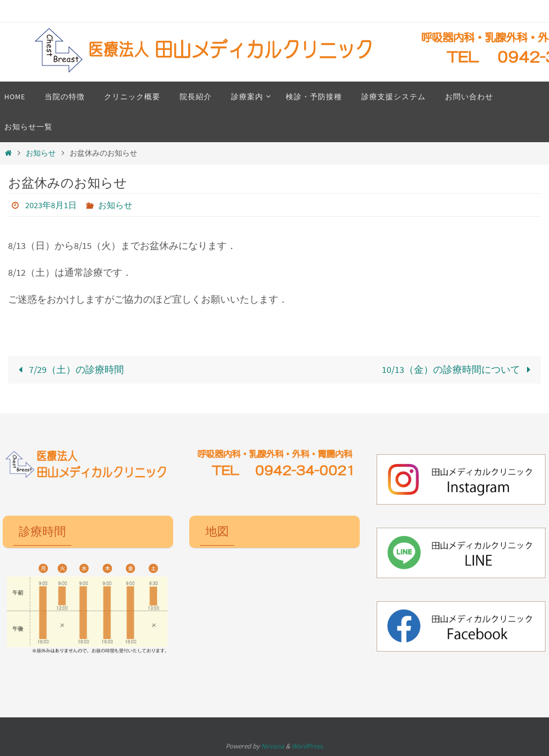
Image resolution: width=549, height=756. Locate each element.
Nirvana (273, 746)
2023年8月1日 (51, 205)
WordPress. (308, 746)
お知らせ (41, 153)
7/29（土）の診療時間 (69, 369)
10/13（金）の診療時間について (459, 369)
